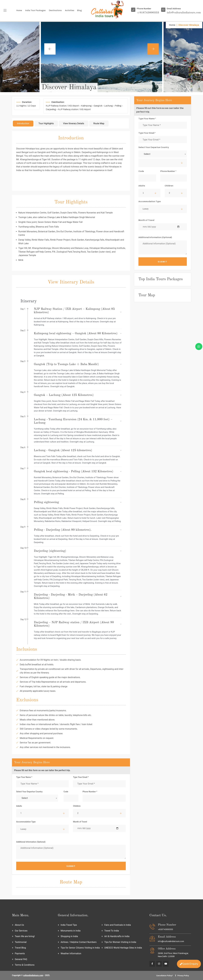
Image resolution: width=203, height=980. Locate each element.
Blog (79, 10)
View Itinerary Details (74, 123)
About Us (19, 925)
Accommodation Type (26, 822)
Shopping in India (69, 936)
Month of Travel (80, 822)
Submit (71, 866)
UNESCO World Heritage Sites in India (123, 948)
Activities (70, 10)
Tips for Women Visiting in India (120, 942)
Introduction (23, 123)
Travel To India (112, 931)
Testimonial (21, 942)
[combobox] (37, 798)
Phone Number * (90, 792)
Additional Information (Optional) (31, 842)
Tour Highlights (46, 123)
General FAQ (21, 959)
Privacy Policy (183, 976)
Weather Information (71, 953)
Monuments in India (71, 931)
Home (19, 10)
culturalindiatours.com (33, 975)
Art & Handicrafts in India (117, 936)
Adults (19, 806)
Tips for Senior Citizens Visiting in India (80, 948)
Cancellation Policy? (164, 976)
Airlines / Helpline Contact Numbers (79, 942)
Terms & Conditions (25, 965)
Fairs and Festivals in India (118, 925)
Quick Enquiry (189, 963)
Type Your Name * (24, 777)
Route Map (99, 123)
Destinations (55, 10)
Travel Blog (20, 948)
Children (77, 806)
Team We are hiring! (25, 936)
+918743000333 (165, 929)
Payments (20, 953)
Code (66, 792)
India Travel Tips (69, 925)
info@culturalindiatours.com (171, 941)
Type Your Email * (81, 777)
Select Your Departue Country (29, 792)
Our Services (21, 931)
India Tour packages (35, 10)
